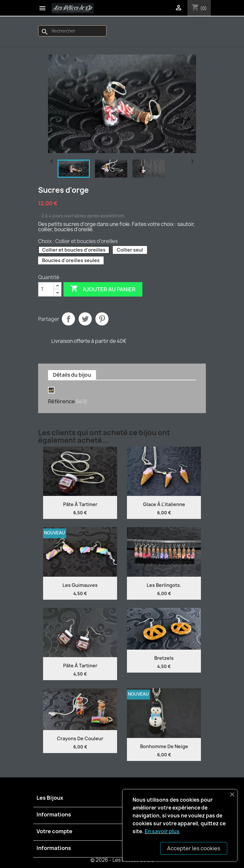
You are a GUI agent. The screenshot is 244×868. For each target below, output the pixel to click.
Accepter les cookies (194, 848)
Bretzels (164, 658)
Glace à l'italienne (164, 504)
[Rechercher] (72, 31)
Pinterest (102, 319)
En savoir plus (162, 831)
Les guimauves (80, 585)
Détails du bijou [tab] (72, 375)
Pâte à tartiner (80, 504)
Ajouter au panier (103, 289)
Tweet (85, 319)
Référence (61, 401)
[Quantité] (46, 289)
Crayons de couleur (80, 738)
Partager (68, 319)
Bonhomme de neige (164, 746)
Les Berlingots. (164, 585)
